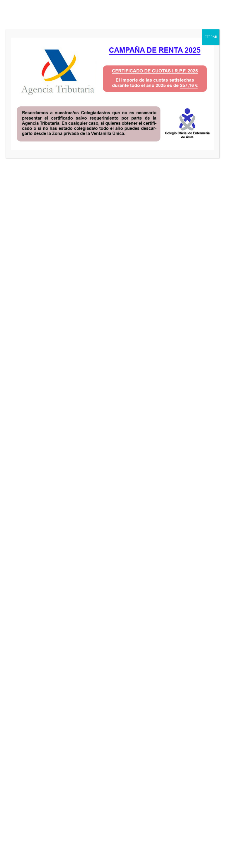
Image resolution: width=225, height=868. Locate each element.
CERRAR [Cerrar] (211, 37)
